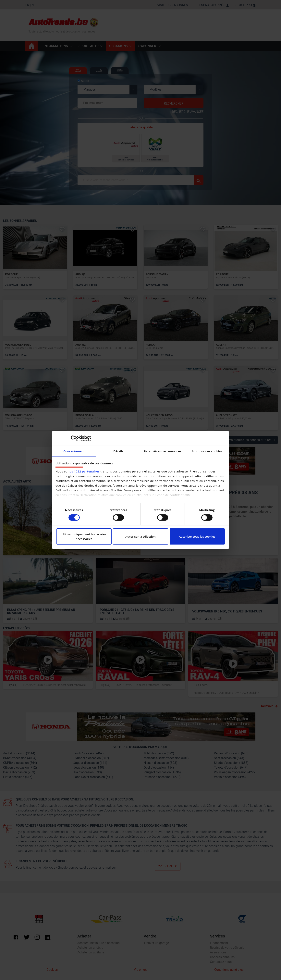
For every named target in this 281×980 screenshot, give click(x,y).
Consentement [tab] (74, 451)
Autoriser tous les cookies (197, 536)
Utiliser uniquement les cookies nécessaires (84, 536)
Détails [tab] (118, 451)
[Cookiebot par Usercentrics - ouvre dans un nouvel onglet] (74, 438)
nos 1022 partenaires (84, 471)
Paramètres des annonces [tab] (163, 451)
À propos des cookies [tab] (207, 451)
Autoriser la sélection (140, 536)
